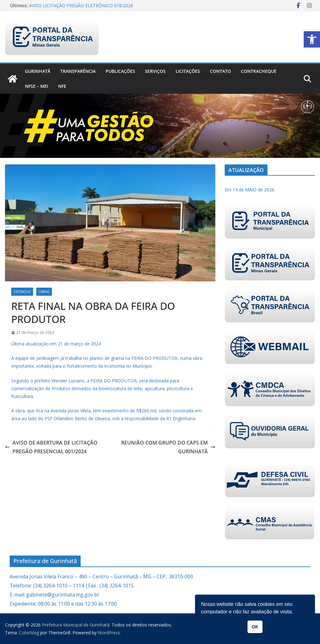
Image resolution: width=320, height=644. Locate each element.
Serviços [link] (155, 71)
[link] (312, 39)
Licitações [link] (188, 71)
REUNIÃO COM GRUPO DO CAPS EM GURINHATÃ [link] (168, 447)
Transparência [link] (78, 71)
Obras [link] (44, 292)
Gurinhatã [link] (38, 71)
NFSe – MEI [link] (37, 86)
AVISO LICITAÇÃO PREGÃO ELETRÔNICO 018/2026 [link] (81, 5)
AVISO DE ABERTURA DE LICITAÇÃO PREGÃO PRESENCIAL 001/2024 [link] (51, 447)
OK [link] (255, 627)
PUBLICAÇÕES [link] (120, 71)
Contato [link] (220, 71)
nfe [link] (62, 86)
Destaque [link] (22, 292)
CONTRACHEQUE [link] (259, 71)
